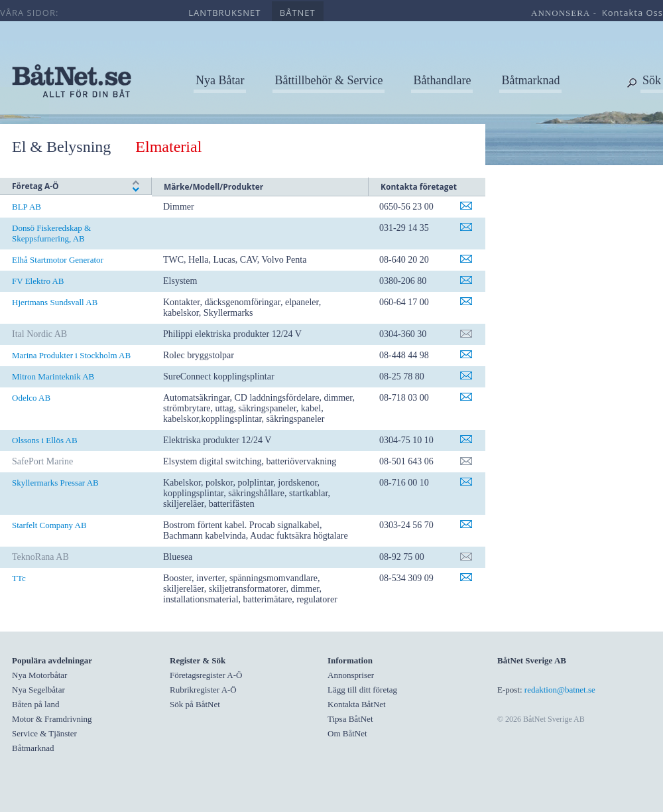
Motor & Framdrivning (52, 719)
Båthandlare (442, 80)
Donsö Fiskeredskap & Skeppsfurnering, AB (51, 233)
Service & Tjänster (44, 733)
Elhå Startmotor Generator (58, 260)
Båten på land (35, 704)
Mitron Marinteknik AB (53, 376)
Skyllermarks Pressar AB (55, 483)
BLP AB (27, 207)
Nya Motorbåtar (39, 675)
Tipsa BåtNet (350, 719)
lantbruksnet (224, 13)
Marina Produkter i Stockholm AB (71, 355)
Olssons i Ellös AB (45, 440)
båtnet (298, 13)
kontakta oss (633, 13)
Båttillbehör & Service (329, 80)
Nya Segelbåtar (38, 690)
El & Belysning (61, 147)
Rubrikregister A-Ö (203, 690)
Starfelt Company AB (49, 525)
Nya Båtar (220, 80)
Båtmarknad (530, 80)
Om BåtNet (347, 733)
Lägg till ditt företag (362, 690)
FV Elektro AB (38, 281)
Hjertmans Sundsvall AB (55, 302)
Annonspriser (351, 675)
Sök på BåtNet (195, 704)
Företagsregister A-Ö (206, 675)
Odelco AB (31, 398)
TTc (19, 578)
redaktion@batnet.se (560, 690)
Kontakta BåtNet (357, 704)
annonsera (561, 13)
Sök (652, 80)
